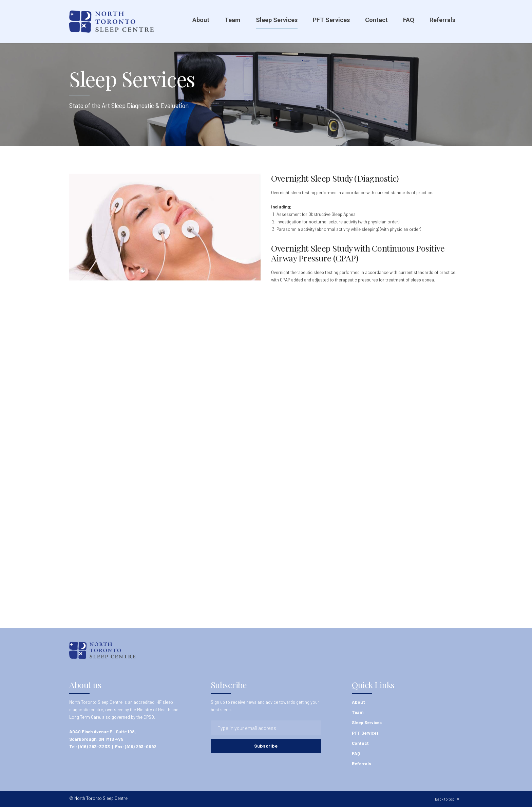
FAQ (409, 20)
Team (233, 20)
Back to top (445, 799)
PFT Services (331, 20)
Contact (376, 20)
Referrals (442, 20)
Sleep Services (277, 20)
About (201, 20)
